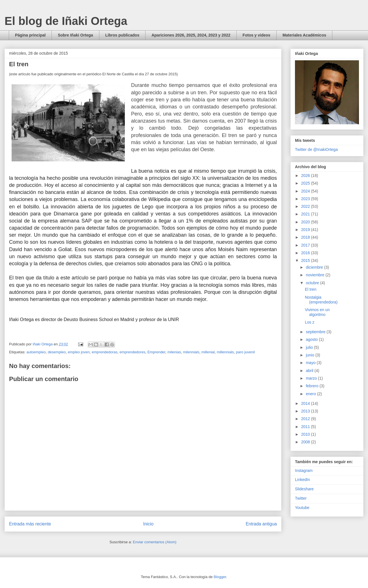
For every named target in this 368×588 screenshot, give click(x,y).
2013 (306, 411)
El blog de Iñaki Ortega (66, 21)
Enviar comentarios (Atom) (155, 542)
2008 (306, 442)
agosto (312, 339)
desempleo (57, 352)
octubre (313, 283)
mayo (311, 363)
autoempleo (36, 352)
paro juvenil (246, 352)
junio (310, 355)
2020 (306, 222)
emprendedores (132, 352)
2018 (306, 237)
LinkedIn (302, 480)
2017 (306, 245)
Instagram (304, 471)
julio (310, 347)
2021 (306, 214)
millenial (208, 352)
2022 (306, 206)
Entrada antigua (261, 524)
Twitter (301, 498)
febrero (313, 386)
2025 (306, 183)
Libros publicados (122, 35)
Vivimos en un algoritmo (317, 312)
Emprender (157, 352)
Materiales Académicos (304, 35)
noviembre (315, 275)
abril (310, 371)
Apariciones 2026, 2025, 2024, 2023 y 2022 (191, 35)
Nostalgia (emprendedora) (321, 300)
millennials (225, 352)
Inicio (148, 524)
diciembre (315, 267)
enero (311, 394)
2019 (306, 230)
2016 (306, 253)
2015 (306, 260)
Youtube (302, 508)
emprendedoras (105, 352)
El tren (311, 289)
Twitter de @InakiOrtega (316, 149)
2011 (306, 427)
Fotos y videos (256, 35)
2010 (306, 434)
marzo (312, 378)
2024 (306, 191)
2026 (306, 176)
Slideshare (304, 489)
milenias (174, 352)
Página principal (30, 35)
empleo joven (79, 352)
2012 (306, 419)
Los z (310, 322)
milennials (191, 352)
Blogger (220, 577)
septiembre (316, 332)
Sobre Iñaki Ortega (75, 35)
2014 (306, 403)
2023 (306, 199)
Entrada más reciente (30, 524)
